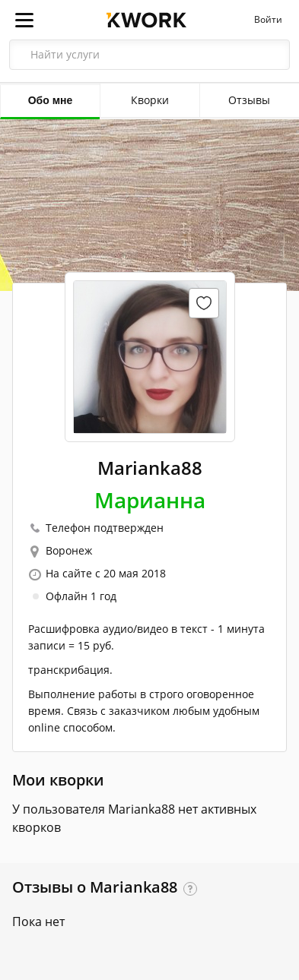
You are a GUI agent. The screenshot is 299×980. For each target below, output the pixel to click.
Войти (268, 20)
